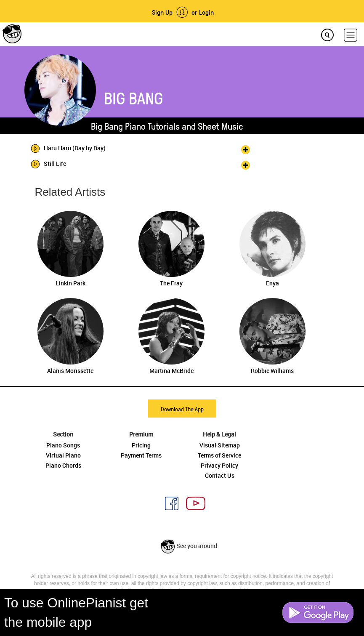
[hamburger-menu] (351, 35)
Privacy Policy (219, 465)
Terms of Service (219, 455)
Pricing (141, 445)
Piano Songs (63, 445)
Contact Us (220, 475)
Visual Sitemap (220, 445)
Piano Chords (63, 465)
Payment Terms (141, 455)
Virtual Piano (63, 455)
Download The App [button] (182, 409)
